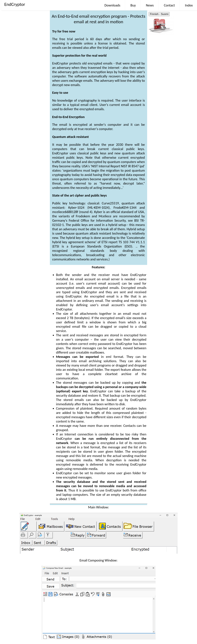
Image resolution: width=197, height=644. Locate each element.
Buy (133, 5)
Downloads (112, 5)
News (150, 5)
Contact (169, 5)
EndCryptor (15, 4)
